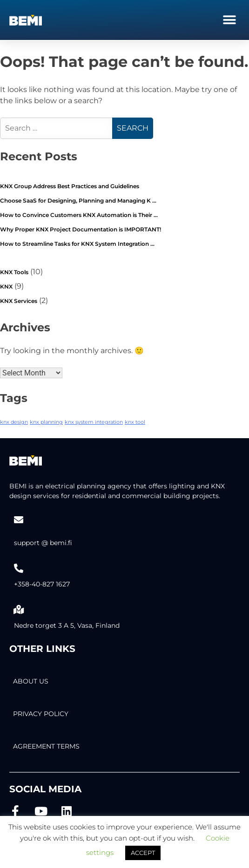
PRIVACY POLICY (41, 714)
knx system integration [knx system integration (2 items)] (94, 422)
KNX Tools (14, 272)
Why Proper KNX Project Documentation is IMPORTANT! (81, 229)
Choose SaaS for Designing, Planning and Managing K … (78, 201)
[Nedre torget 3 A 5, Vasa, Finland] (19, 610)
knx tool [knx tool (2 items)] (135, 422)
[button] (229, 20)
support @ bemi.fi (43, 543)
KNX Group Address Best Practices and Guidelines (70, 186)
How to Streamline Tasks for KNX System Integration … (77, 244)
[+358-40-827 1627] (19, 568)
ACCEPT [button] (143, 853)
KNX (6, 286)
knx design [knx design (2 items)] (14, 422)
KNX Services (19, 301)
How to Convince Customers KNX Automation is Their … (79, 215)
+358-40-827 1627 (42, 584)
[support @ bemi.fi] (19, 520)
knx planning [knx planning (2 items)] (46, 422)
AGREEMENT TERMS (46, 746)
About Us (31, 681)
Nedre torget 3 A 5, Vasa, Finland (67, 625)
